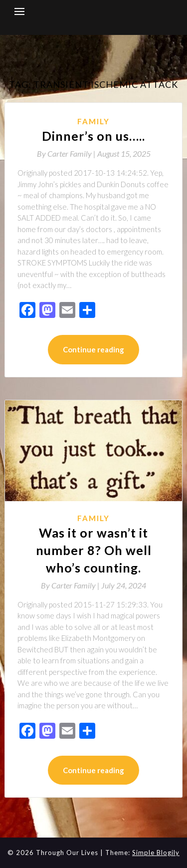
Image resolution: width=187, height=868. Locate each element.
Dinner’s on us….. (93, 136)
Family (93, 121)
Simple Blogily (156, 853)
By (67, 153)
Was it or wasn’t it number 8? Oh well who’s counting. (94, 550)
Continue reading (93, 349)
